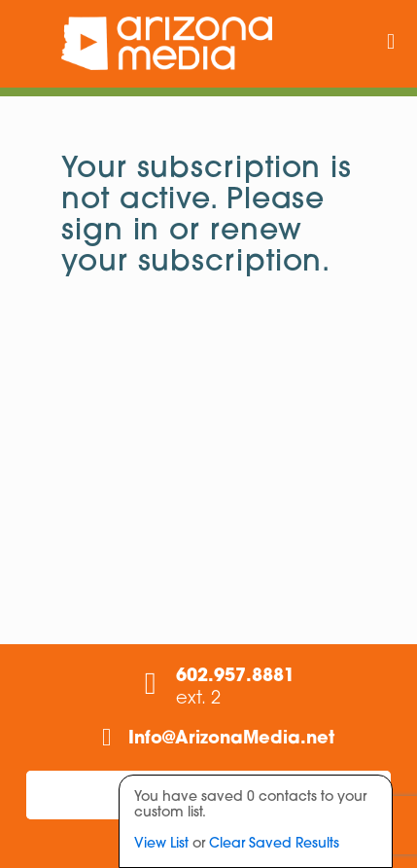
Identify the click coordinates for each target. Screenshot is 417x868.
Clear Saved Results (274, 844)
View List (161, 844)
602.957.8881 (235, 677)
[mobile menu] (391, 44)
